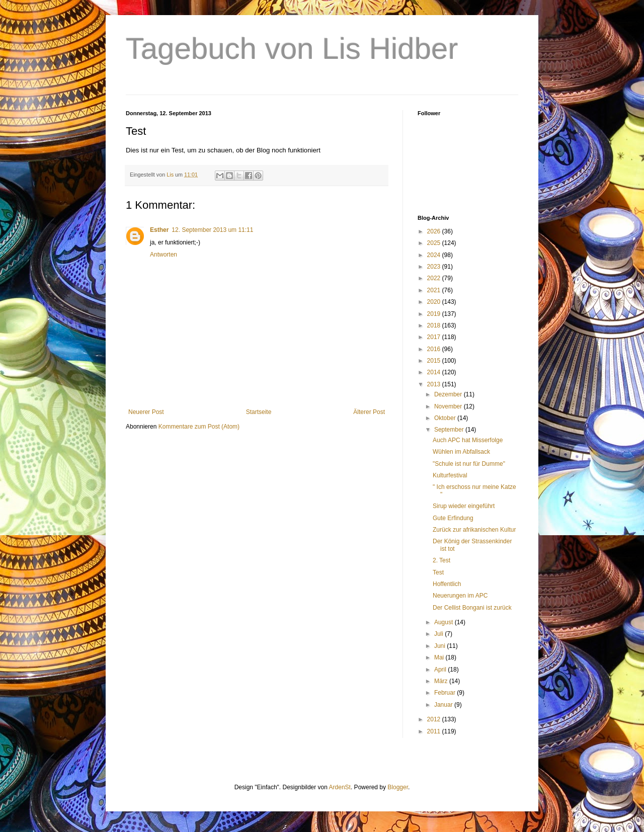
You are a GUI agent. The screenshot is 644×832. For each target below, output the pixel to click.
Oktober (446, 418)
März (442, 681)
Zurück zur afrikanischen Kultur (474, 530)
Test (438, 572)
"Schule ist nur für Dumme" (469, 464)
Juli (439, 634)
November (449, 406)
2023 (435, 267)
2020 (435, 302)
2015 (435, 361)
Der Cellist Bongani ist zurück (472, 608)
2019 (435, 314)
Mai (440, 657)
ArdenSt (340, 787)
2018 (435, 325)
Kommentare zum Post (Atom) (199, 427)
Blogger (398, 787)
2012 (435, 719)
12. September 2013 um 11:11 (212, 230)
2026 (435, 231)
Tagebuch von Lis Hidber (292, 49)
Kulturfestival (450, 475)
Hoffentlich (447, 584)
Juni (440, 646)
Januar (444, 705)
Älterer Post (369, 412)
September (450, 430)
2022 (435, 278)
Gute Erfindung (453, 518)
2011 (435, 731)
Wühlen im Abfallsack (461, 452)
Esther (159, 230)
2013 (435, 384)
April (441, 670)
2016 (435, 349)
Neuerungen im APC (460, 596)
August (445, 622)
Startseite (259, 412)
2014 (435, 372)
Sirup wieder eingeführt (464, 506)
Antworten (164, 255)
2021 (435, 290)
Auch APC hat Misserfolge (468, 440)
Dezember (449, 394)
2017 (435, 337)
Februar (446, 693)
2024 (435, 255)
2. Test (441, 560)
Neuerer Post (146, 412)
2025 (435, 243)
